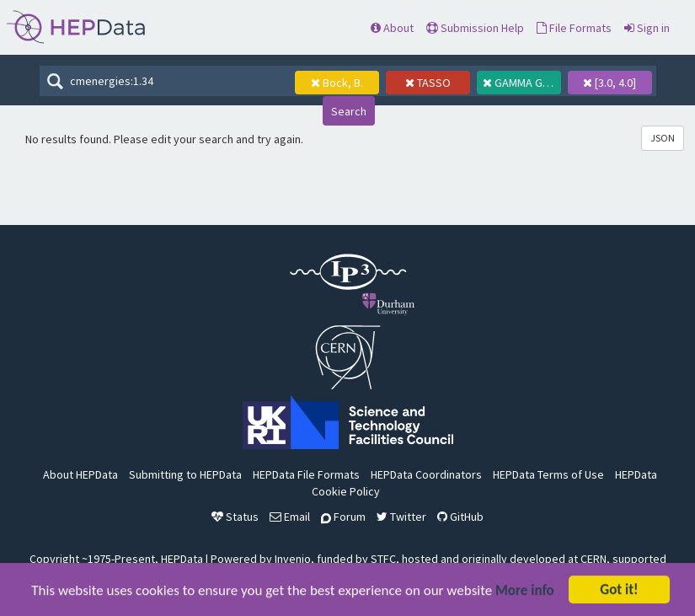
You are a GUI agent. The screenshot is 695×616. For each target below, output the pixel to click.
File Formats (574, 28)
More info (525, 592)
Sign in (647, 28)
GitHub (460, 517)
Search (349, 111)
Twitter (401, 517)
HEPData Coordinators (426, 474)
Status (235, 517)
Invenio (293, 559)
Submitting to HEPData (185, 474)
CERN (593, 559)
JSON (663, 138)
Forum (343, 517)
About (392, 28)
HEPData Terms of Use (548, 474)
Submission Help (475, 28)
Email (290, 517)
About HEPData (80, 474)
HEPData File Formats (306, 474)
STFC (383, 559)
